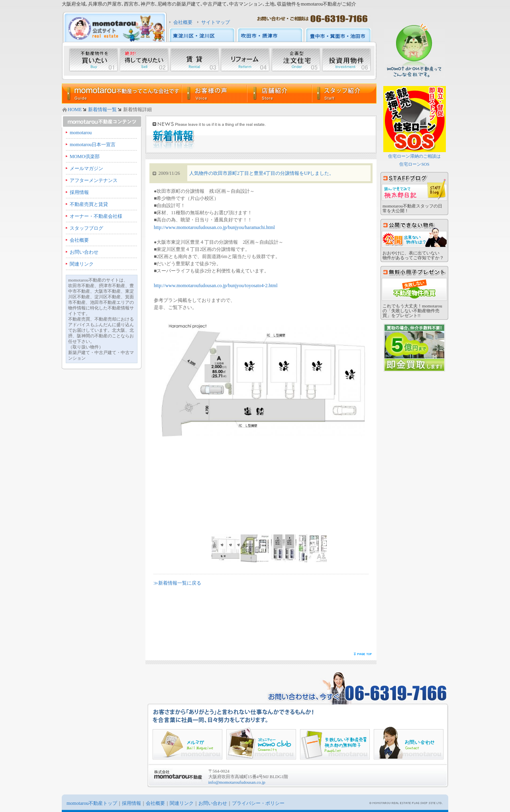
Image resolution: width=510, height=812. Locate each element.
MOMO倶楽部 (85, 157)
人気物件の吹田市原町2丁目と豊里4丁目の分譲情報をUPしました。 (262, 173)
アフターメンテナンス (94, 180)
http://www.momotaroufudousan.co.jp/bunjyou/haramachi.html (214, 227)
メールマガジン (86, 168)
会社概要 (183, 22)
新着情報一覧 (102, 110)
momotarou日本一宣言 (93, 145)
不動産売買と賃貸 (89, 204)
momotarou (81, 133)
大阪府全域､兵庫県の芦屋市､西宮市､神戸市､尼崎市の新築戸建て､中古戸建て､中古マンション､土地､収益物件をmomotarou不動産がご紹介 (209, 4)
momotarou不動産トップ (92, 803)
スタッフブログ (86, 228)
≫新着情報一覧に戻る (177, 583)
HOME (75, 110)
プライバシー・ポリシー (258, 803)
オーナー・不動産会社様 (96, 216)
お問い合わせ (84, 252)
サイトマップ (216, 22)
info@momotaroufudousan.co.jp (237, 782)
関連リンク (82, 264)
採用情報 (79, 192)
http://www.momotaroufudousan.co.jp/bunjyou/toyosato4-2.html (216, 286)
